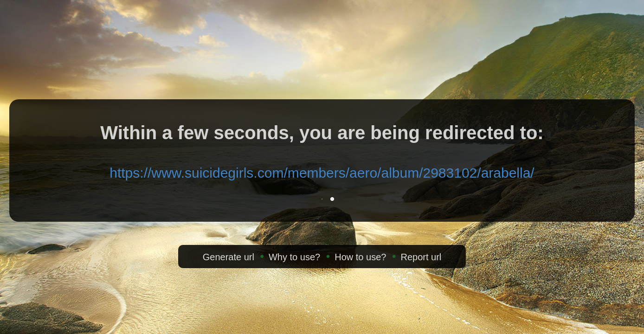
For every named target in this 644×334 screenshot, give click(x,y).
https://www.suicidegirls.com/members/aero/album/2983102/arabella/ (322, 173)
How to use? (360, 257)
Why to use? (294, 257)
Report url (421, 257)
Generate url (229, 257)
